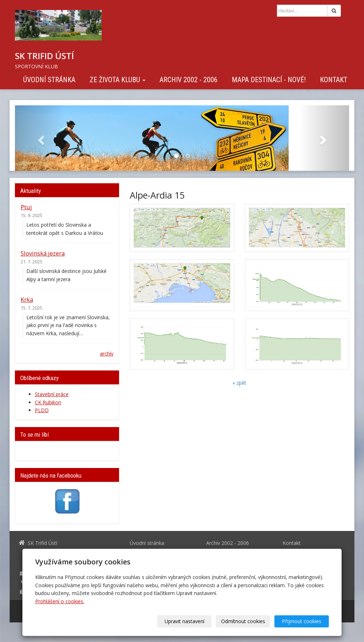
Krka (27, 299)
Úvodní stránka (49, 80)
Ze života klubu (117, 80)
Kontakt (334, 80)
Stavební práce (52, 394)
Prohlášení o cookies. (60, 601)
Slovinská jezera (43, 253)
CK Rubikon (48, 402)
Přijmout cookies (302, 621)
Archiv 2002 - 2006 (189, 80)
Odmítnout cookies (243, 621)
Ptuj (26, 207)
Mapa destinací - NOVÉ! (269, 80)
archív (107, 354)
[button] (40, 138)
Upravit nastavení (184, 621)
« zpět (239, 383)
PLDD (42, 410)
